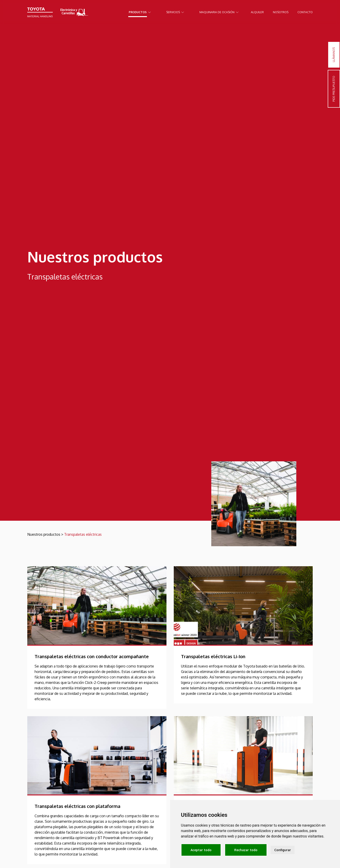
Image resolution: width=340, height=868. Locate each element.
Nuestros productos (44, 534)
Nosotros (281, 12)
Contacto (305, 12)
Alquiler (257, 12)
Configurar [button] (283, 850)
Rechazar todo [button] (246, 850)
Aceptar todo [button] (201, 850)
